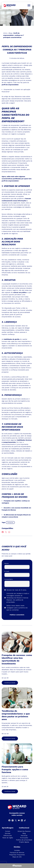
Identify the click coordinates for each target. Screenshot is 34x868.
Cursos (8, 831)
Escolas (8, 833)
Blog (10, 33)
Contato (17, 850)
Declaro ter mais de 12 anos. (17, 590)
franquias (10, 522)
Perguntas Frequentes (17, 855)
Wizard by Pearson (24, 831)
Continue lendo (10, 683)
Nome (7, 563)
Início (5, 33)
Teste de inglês (8, 838)
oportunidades (9, 453)
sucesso (24, 255)
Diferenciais (8, 836)
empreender (6, 143)
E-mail (7, 571)
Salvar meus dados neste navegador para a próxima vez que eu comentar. (17, 608)
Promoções (24, 838)
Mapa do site (17, 857)
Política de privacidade (24, 840)
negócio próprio (7, 65)
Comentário (9, 579)
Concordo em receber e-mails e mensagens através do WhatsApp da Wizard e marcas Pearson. (18, 598)
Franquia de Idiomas (17, 853)
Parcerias (24, 836)
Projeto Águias (24, 842)
